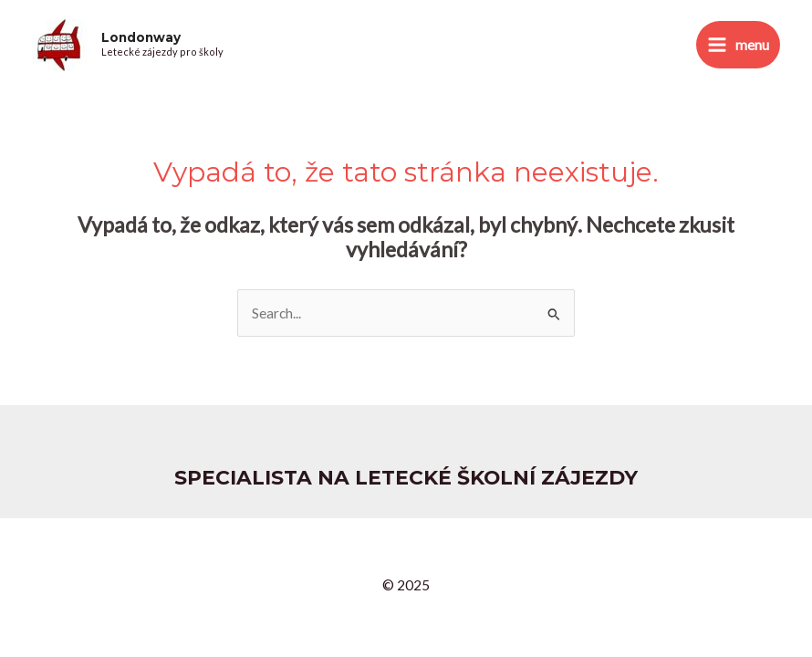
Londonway (141, 37)
